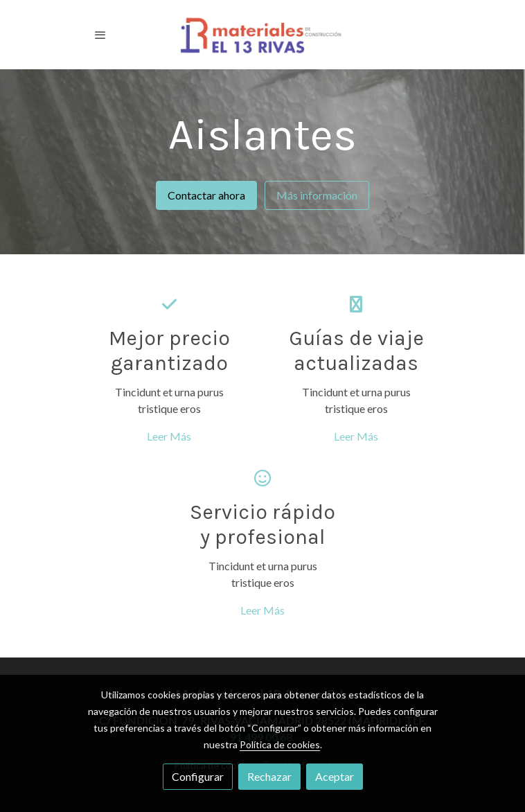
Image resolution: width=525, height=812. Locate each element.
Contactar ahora (206, 195)
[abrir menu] (100, 35)
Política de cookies (280, 744)
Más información (317, 195)
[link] (262, 35)
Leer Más (169, 436)
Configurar (198, 776)
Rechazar (269, 776)
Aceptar (335, 776)
